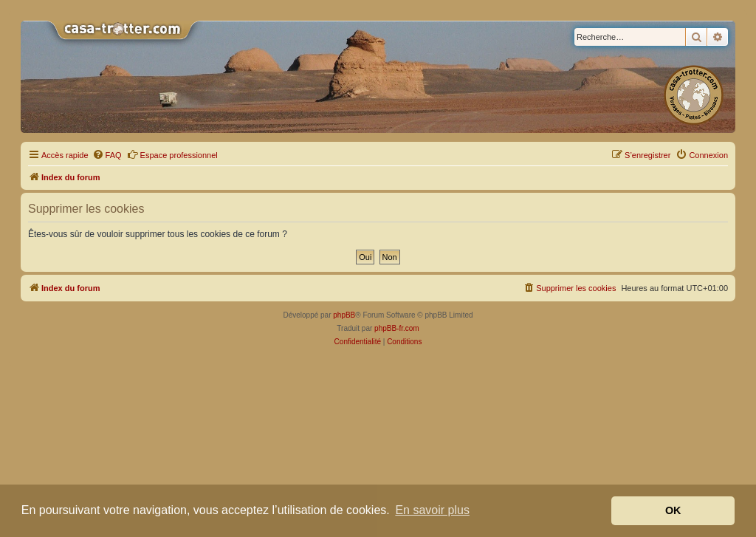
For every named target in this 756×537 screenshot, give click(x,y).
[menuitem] (107, 155)
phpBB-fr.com (397, 328)
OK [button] (673, 510)
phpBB (344, 315)
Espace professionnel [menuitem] (172, 154)
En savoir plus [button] (432, 510)
